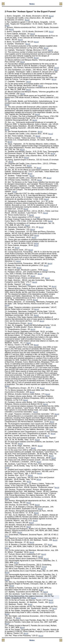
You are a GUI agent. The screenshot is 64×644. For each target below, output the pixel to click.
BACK (51, 16)
